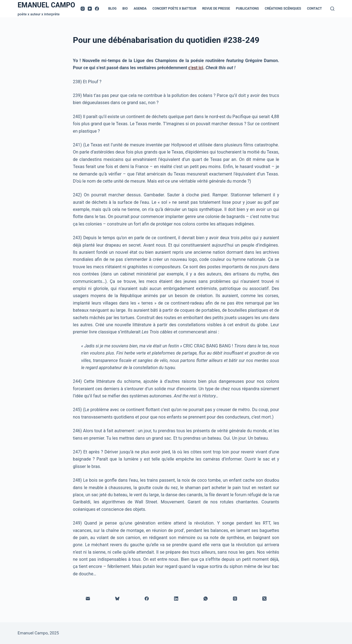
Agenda (140, 9)
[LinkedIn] (176, 599)
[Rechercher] (332, 9)
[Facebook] (97, 9)
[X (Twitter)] (264, 599)
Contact (314, 9)
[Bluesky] (117, 599)
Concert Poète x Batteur (174, 9)
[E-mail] (88, 599)
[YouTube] (90, 9)
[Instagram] (83, 9)
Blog (112, 9)
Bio (125, 9)
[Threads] (235, 599)
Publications (248, 9)
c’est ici (196, 68)
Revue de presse (216, 9)
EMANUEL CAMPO (46, 5)
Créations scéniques (283, 9)
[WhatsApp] (206, 599)
